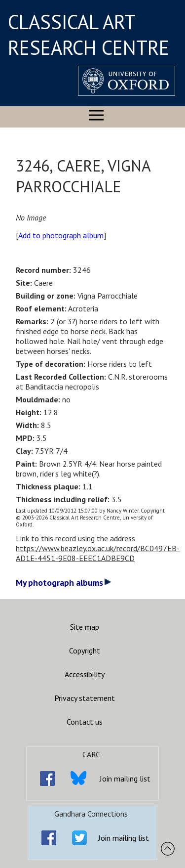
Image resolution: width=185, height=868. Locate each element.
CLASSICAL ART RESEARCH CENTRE (89, 35)
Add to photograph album (61, 235)
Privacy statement (85, 698)
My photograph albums (63, 583)
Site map (85, 627)
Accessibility (85, 674)
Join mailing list (125, 779)
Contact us (85, 722)
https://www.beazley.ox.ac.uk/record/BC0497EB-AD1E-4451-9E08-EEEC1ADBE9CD (98, 553)
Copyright (85, 651)
